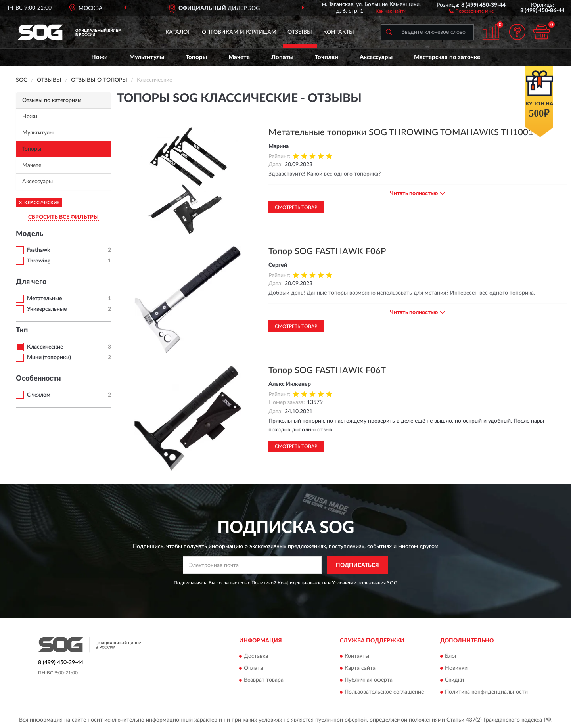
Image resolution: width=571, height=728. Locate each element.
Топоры (196, 57)
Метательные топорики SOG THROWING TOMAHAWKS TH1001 (401, 132)
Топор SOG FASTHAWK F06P (327, 251)
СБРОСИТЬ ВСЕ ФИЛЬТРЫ (63, 217)
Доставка (256, 656)
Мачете (239, 57)
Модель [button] (30, 234)
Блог (451, 656)
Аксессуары (376, 57)
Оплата (253, 668)
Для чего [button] (31, 282)
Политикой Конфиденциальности (289, 583)
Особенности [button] (38, 379)
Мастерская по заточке (447, 57)
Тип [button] (22, 330)
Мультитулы (147, 57)
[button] (471, 11)
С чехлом (39, 395)
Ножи (100, 57)
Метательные (44, 299)
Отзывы (300, 32)
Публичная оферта (369, 680)
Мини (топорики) (49, 358)
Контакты (339, 32)
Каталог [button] (178, 32)
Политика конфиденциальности (486, 692)
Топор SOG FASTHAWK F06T (327, 370)
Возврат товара (264, 680)
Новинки (456, 668)
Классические (45, 347)
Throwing (39, 261)
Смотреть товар (296, 207)
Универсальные (47, 309)
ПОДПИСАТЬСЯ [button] (357, 565)
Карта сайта (360, 668)
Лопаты (282, 57)
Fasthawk (38, 250)
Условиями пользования (359, 583)
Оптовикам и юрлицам (239, 32)
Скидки (454, 680)
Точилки (327, 57)
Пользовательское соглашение (384, 692)
